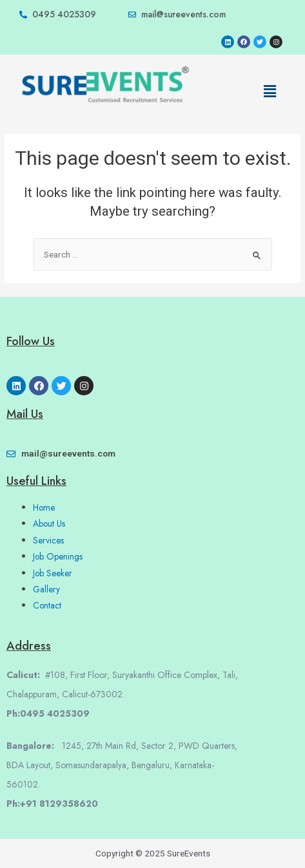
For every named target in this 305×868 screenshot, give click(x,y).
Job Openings (58, 556)
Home (44, 507)
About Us (49, 524)
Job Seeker (53, 573)
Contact (47, 605)
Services (48, 540)
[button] (270, 91)
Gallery (46, 589)
